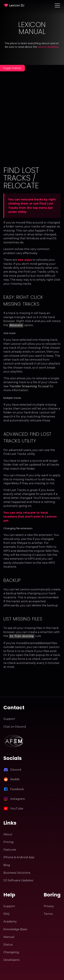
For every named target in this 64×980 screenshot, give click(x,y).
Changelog (11, 951)
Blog (7, 864)
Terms (48, 913)
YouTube (17, 808)
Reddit (15, 779)
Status (8, 944)
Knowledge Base (15, 929)
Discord (16, 769)
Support (9, 718)
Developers (12, 959)
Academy (10, 921)
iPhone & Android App (19, 857)
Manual (9, 936)
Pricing (8, 841)
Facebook (17, 788)
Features (10, 849)
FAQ (6, 913)
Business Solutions (17, 872)
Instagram (18, 798)
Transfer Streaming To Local (29, 386)
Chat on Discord (15, 726)
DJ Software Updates (18, 880)
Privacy (49, 905)
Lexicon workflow (48, 47)
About (8, 834)
